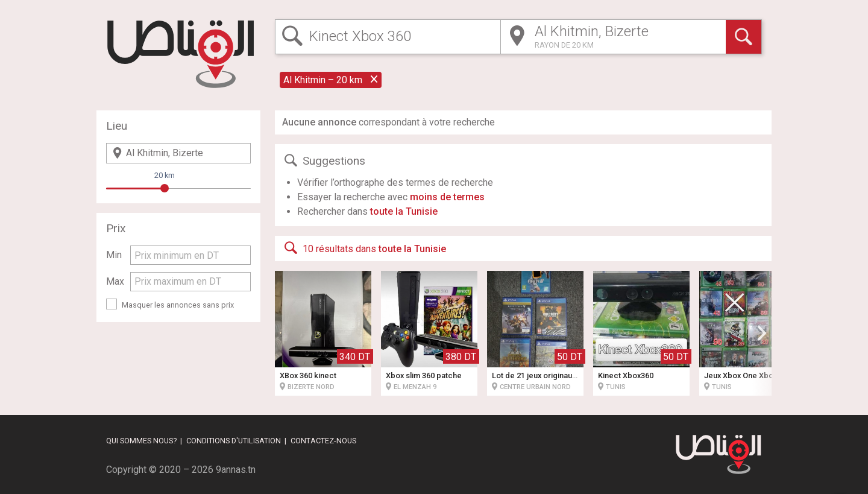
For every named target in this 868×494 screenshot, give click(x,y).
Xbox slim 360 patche (424, 375)
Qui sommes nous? (141, 441)
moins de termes (447, 197)
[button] (762, 333)
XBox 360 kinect (308, 375)
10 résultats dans (364, 248)
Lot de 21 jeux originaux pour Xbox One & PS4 (573, 375)
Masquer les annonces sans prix (178, 305)
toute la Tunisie (404, 211)
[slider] (165, 188)
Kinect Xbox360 (626, 375)
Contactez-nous (323, 441)
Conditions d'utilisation (234, 441)
